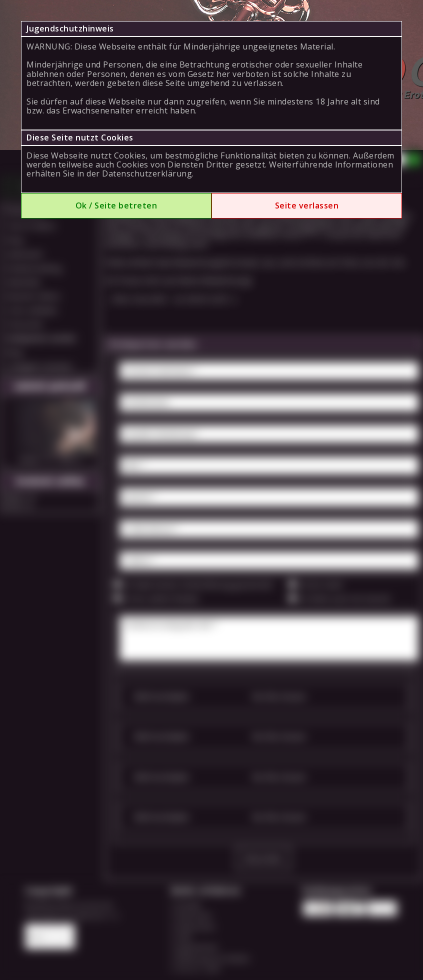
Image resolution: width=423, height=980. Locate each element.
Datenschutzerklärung (147, 173)
